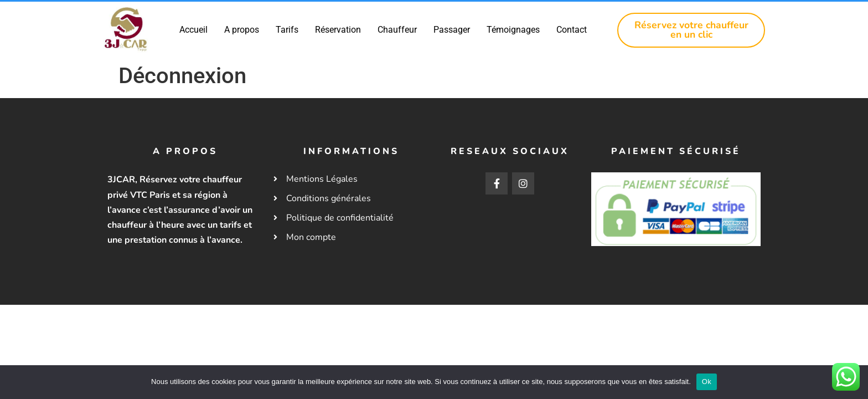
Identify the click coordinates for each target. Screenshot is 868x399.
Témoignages (514, 30)
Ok (707, 382)
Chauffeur (398, 30)
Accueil (194, 30)
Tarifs (288, 30)
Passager (452, 30)
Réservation (339, 30)
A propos (242, 30)
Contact (572, 30)
